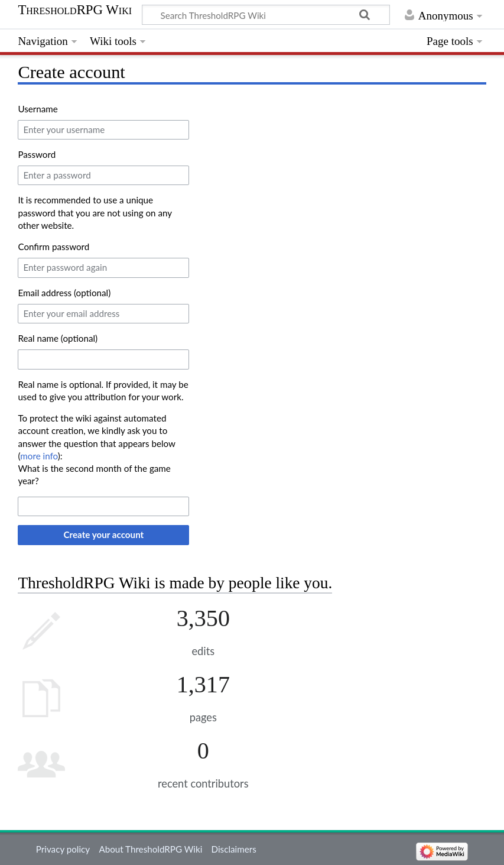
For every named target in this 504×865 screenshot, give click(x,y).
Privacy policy (63, 849)
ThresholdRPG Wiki (75, 10)
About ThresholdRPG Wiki (150, 849)
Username (38, 109)
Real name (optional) (58, 338)
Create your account (104, 534)
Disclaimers (234, 849)
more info (39, 456)
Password (37, 154)
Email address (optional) (64, 293)
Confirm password (53, 247)
